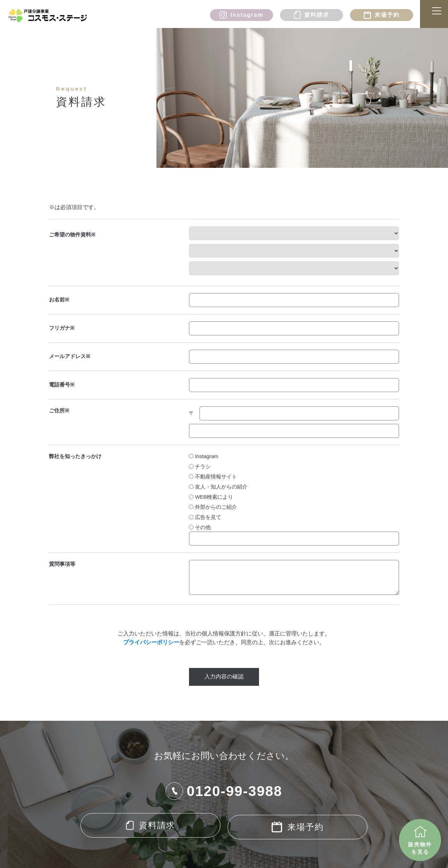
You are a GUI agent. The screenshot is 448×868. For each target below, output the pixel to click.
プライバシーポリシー (151, 642)
